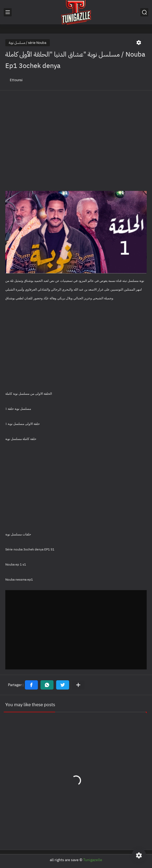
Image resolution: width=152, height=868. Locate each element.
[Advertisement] (76, 133)
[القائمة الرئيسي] (8, 12)
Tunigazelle (93, 860)
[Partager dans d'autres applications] (78, 685)
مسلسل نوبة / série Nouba (28, 43)
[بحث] (144, 12)
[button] (31, 685)
